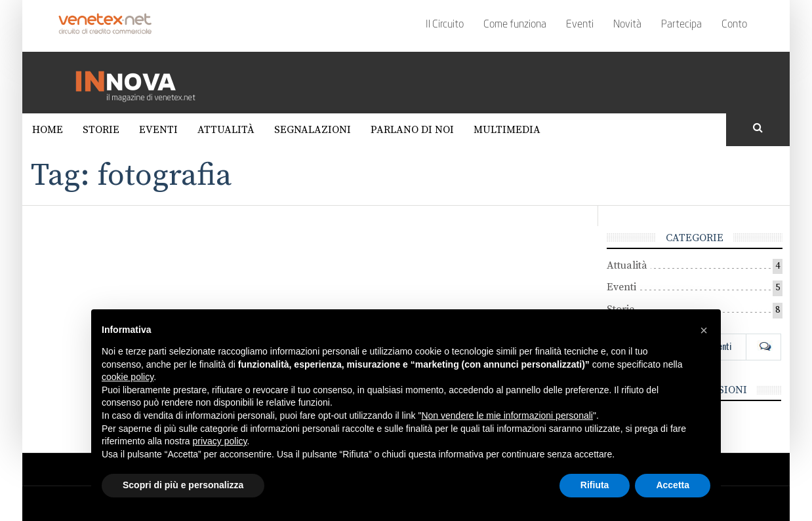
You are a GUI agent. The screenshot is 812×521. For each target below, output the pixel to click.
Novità (627, 25)
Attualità (226, 130)
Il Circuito (445, 25)
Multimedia (507, 130)
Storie (101, 130)
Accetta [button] (673, 485)
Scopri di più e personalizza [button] (183, 485)
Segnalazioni (313, 130)
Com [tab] (763, 346)
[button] (704, 330)
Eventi (580, 25)
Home (48, 130)
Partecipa (681, 25)
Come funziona (515, 25)
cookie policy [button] (128, 377)
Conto (734, 25)
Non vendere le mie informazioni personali (507, 415)
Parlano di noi (412, 130)
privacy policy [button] (220, 441)
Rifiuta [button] (595, 485)
